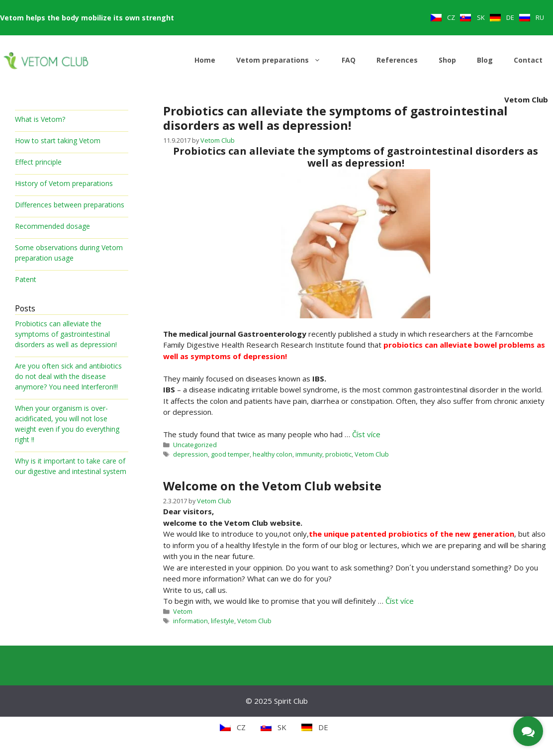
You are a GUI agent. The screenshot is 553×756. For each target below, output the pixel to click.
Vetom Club (372, 454)
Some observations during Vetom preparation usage (69, 253)
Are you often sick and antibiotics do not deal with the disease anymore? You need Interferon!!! (68, 376)
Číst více (366, 434)
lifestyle (223, 621)
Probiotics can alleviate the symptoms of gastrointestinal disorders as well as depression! (335, 118)
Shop (447, 60)
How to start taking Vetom (58, 141)
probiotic (338, 454)
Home (205, 60)
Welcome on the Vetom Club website (272, 486)
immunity (309, 454)
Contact (528, 60)
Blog (485, 60)
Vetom (183, 611)
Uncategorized (195, 445)
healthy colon (273, 454)
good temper (230, 454)
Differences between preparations (70, 205)
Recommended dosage (52, 226)
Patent (26, 279)
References (397, 60)
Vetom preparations (284, 60)
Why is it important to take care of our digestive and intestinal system (71, 466)
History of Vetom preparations (64, 183)
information (190, 621)
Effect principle (38, 162)
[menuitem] (443, 18)
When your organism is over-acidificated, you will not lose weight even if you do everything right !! (67, 424)
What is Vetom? (40, 119)
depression (190, 454)
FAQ (349, 60)
